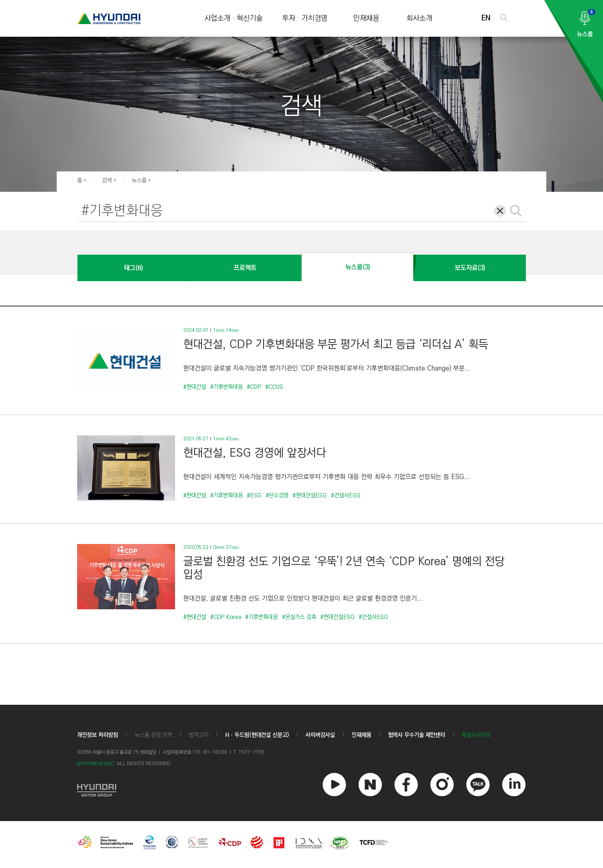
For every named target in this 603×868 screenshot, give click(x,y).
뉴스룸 (139, 180)
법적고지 (199, 735)
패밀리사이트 (477, 735)
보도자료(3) (470, 268)
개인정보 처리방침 (98, 735)
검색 (107, 180)
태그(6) (133, 268)
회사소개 (419, 19)
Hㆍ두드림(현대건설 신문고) (257, 735)
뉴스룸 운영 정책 (153, 735)
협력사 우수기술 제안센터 (417, 735)
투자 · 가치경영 (305, 19)
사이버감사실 (320, 735)
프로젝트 (245, 268)
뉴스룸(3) (358, 267)
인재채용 (366, 19)
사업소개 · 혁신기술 (234, 19)
